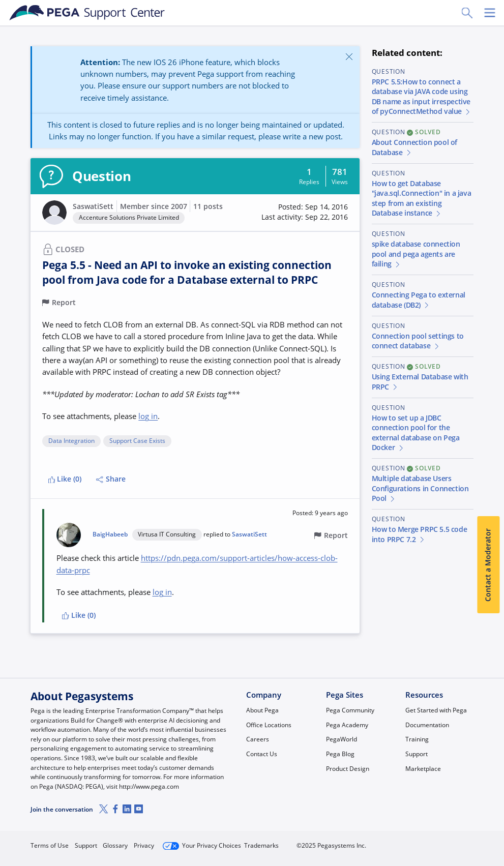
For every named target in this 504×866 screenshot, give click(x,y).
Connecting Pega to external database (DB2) (419, 300)
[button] (305, 212)
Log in (451, 842)
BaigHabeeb (110, 534)
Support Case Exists (137, 441)
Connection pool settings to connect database (418, 341)
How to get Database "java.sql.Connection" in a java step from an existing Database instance (422, 199)
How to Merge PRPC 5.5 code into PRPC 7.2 (420, 534)
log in (148, 416)
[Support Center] (87, 13)
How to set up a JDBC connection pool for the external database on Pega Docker (416, 433)
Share (111, 479)
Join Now (397, 842)
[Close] (349, 56)
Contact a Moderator (488, 565)
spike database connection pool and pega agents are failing (416, 254)
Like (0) (65, 479)
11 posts (208, 206)
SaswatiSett (93, 206)
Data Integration (71, 441)
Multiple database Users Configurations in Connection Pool (420, 488)
